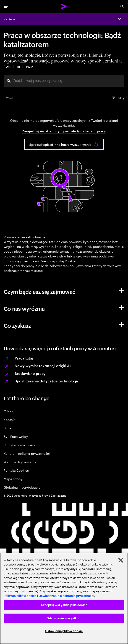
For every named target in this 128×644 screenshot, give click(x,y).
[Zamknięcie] (121, 560)
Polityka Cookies (16, 470)
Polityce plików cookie (20, 596)
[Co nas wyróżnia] (122, 308)
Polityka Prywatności (19, 445)
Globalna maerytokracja (22, 487)
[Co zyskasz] (122, 325)
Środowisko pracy (30, 373)
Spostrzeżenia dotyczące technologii (46, 381)
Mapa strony (13, 479)
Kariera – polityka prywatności (27, 453)
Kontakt (10, 419)
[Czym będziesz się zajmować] (122, 291)
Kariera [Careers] (9, 19)
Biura (8, 428)
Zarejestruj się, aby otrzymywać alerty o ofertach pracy (64, 131)
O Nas (8, 411)
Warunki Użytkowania (20, 462)
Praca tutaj (24, 358)
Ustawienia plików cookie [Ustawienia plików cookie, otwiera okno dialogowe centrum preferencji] (64, 631)
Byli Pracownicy (16, 436)
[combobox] (64, 81)
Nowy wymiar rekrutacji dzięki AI (43, 365)
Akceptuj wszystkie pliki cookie (64, 605)
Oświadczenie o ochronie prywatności (66, 596)
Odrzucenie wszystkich (64, 618)
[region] (64, 598)
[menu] (6, 6)
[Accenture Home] (64, 6)
